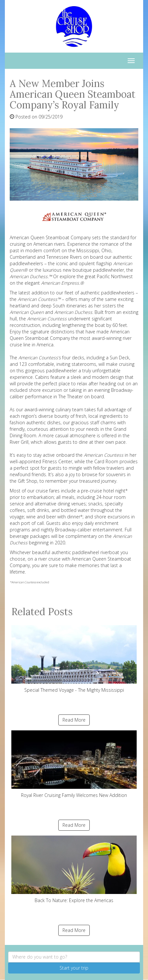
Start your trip (74, 968)
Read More (74, 720)
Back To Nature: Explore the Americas (74, 869)
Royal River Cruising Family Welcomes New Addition (74, 764)
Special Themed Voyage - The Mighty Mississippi (74, 659)
